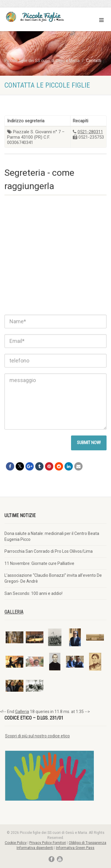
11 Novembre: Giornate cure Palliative (39, 563)
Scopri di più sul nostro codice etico (37, 736)
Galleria (14, 612)
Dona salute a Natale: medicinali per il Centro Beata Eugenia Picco (52, 536)
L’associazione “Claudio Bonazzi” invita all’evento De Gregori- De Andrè (53, 578)
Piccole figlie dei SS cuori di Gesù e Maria (42, 61)
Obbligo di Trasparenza (87, 843)
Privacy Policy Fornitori (48, 843)
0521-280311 (90, 132)
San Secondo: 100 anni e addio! (33, 593)
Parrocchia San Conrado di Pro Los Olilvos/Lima (49, 551)
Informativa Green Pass (75, 848)
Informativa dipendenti (35, 848)
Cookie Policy (16, 843)
